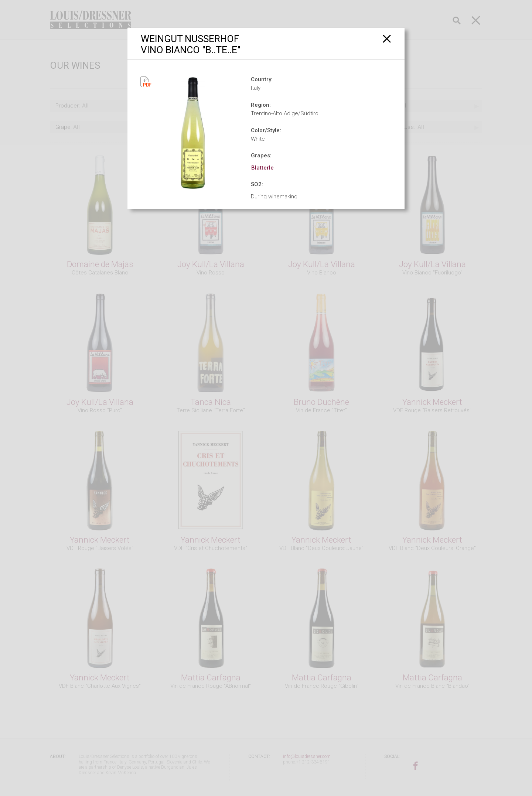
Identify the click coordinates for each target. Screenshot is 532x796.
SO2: (257, 184)
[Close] (387, 39)
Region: (261, 105)
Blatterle (262, 168)
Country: (262, 79)
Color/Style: (266, 130)
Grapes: (261, 156)
